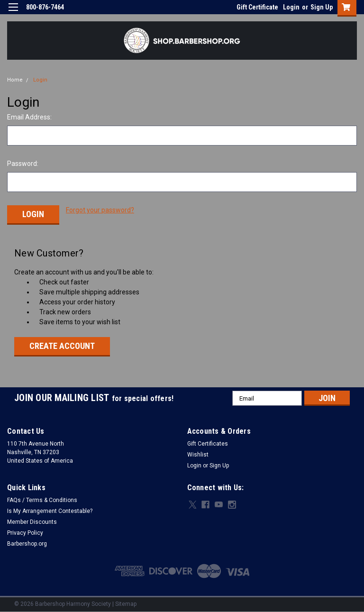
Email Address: (29, 117)
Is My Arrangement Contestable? (50, 510)
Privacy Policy (25, 531)
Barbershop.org (27, 542)
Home (15, 80)
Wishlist (198, 453)
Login (291, 7)
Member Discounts (32, 521)
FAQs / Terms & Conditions (42, 499)
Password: (23, 164)
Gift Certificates (208, 442)
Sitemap (126, 603)
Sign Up (322, 7)
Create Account (62, 344)
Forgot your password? (100, 210)
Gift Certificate (257, 7)
